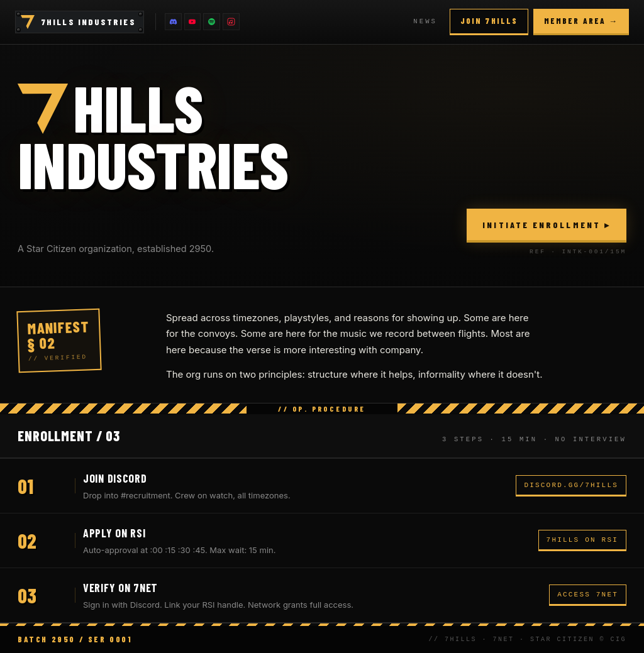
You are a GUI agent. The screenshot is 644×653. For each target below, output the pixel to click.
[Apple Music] (234, 22)
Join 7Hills (489, 21)
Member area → (581, 21)
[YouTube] (194, 22)
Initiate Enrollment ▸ (547, 225)
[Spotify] (214, 22)
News (425, 21)
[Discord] (174, 22)
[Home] (28, 22)
